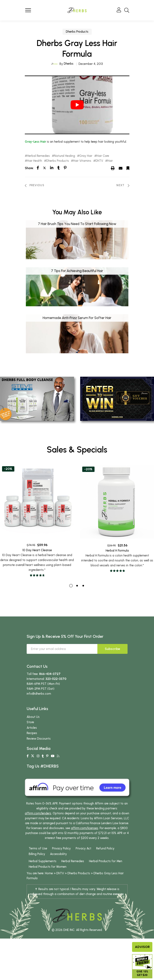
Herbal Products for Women (48, 877)
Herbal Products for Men (106, 871)
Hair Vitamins (82, 161)
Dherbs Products (77, 32)
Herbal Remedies (38, 156)
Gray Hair (86, 156)
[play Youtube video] (77, 105)
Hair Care (103, 156)
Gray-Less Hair (35, 142)
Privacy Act (83, 858)
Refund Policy (105, 858)
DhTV (99, 161)
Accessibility (58, 864)
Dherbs (69, 64)
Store (30, 732)
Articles (32, 738)
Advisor (142, 947)
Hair (110, 161)
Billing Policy (37, 864)
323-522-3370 (56, 689)
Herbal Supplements (43, 871)
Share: (29, 168)
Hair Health (35, 161)
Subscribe (112, 659)
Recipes (32, 743)
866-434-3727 (50, 684)
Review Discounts (39, 748)
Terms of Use (38, 858)
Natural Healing (65, 156)
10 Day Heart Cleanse (37, 567)
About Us (33, 727)
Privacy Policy (61, 858)
